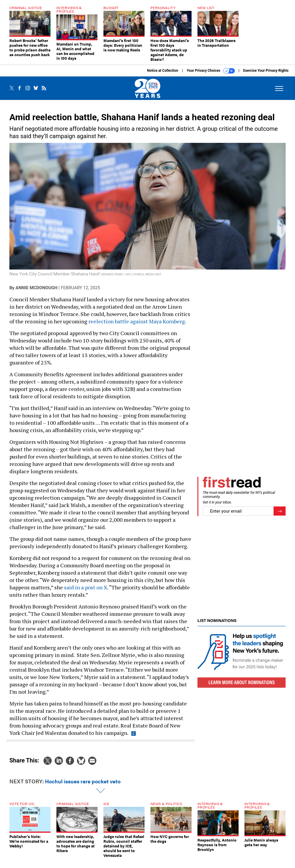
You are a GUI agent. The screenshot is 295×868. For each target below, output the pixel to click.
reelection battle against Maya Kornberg (137, 326)
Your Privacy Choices (211, 75)
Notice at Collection (162, 75)
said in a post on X (86, 592)
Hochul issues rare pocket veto (83, 786)
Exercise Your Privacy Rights (266, 75)
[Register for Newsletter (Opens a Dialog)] (280, 515)
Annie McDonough (36, 292)
